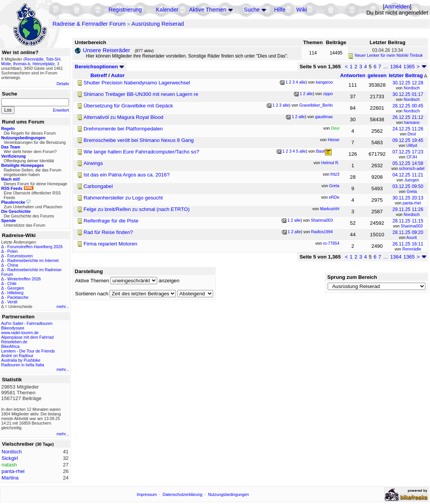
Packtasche (18, 297)
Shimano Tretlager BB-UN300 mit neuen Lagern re (141, 94)
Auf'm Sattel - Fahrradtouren (27, 323)
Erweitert (61, 110)
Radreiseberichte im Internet (33, 260)
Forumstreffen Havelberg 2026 (35, 247)
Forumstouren (20, 256)
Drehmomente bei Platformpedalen (123, 129)
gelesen (377, 75)
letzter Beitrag (408, 75)
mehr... (63, 306)
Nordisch (412, 88)
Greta (412, 191)
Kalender (167, 10)
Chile (12, 283)
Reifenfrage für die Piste (111, 221)
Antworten (353, 75)
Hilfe (280, 10)
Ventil (12, 302)
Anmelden (397, 7)
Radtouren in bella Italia (23, 365)
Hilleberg (15, 293)
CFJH (412, 157)
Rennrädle (412, 249)
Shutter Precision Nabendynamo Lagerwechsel (137, 83)
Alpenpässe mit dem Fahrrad (27, 337)
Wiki (302, 10)
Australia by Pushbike (21, 360)
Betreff (99, 75)
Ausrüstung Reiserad (158, 24)
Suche (252, 10)
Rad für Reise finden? (108, 232)
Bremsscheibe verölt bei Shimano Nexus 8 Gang (139, 140)
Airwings (93, 163)
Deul (412, 134)
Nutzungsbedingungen (229, 494)
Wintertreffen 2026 (24, 279)
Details (63, 84)
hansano (412, 122)
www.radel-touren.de (20, 333)
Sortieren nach (92, 294)
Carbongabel (98, 186)
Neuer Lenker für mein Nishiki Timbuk (389, 55)
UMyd (412, 145)
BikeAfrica (10, 346)
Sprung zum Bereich (352, 277)
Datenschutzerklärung (182, 494)
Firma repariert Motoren (110, 244)
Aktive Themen (208, 10)
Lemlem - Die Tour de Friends (28, 351)
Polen (12, 251)
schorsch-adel (412, 168)
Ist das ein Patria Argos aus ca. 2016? (127, 175)
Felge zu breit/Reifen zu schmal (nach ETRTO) (137, 209)
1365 (409, 67)
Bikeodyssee (13, 328)
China (13, 265)
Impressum (147, 494)
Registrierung (125, 10)
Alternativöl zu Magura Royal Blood (123, 117)
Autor (118, 75)
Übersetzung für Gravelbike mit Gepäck (128, 106)
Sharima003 (412, 226)
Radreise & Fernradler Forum (89, 24)
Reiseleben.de (14, 342)
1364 (396, 67)
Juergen (412, 180)
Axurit (411, 237)
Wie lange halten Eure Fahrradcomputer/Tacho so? (141, 152)
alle (303, 82)
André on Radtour (17, 356)
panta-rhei (412, 203)
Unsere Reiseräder (106, 50)
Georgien (16, 288)
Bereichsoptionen (99, 67)
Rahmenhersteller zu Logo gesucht (123, 198)
